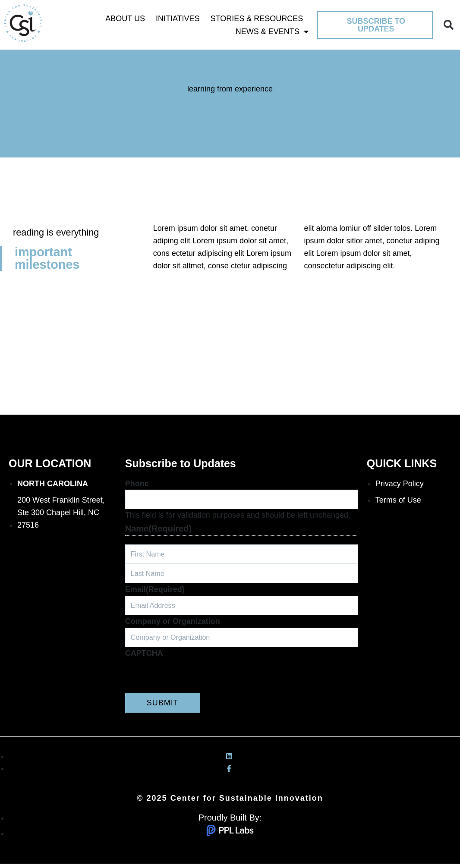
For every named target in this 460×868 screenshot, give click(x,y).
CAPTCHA (144, 657)
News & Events (272, 31)
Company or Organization (173, 625)
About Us (125, 19)
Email (155, 592)
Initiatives (178, 19)
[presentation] (191, 681)
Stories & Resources (257, 19)
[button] (449, 25)
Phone (137, 484)
